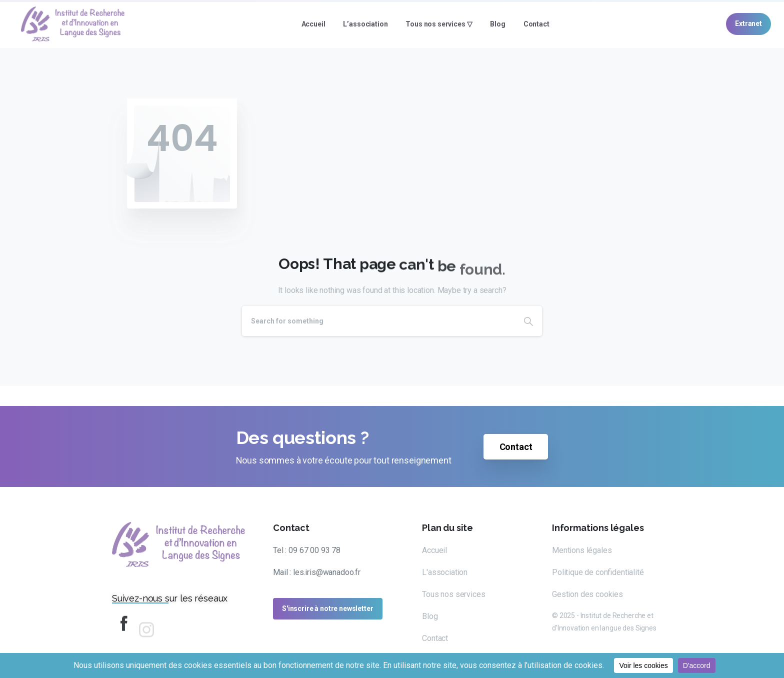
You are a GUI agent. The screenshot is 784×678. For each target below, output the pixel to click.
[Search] (378, 321)
